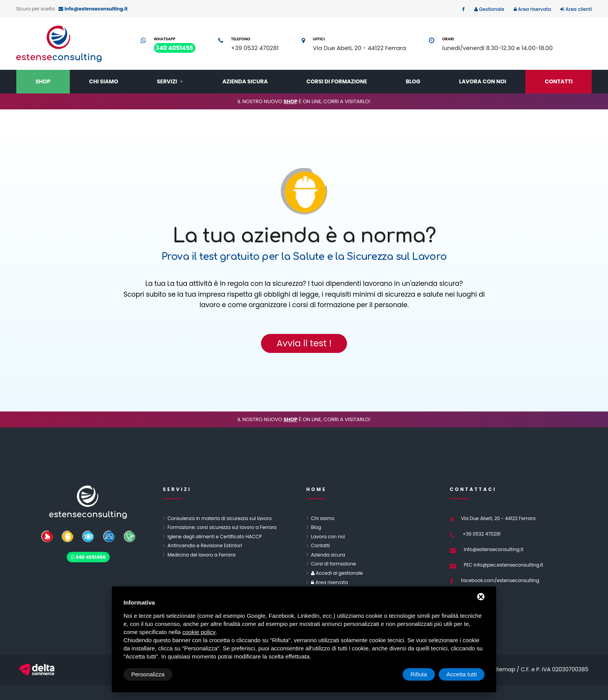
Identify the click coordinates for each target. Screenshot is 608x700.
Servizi (167, 81)
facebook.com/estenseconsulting (500, 580)
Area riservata (534, 9)
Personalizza (148, 674)
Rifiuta (419, 674)
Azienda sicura (245, 81)
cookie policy (199, 632)
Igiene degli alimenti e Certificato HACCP (215, 537)
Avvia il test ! (304, 343)
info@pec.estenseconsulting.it (509, 565)
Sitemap (504, 669)
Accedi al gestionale (339, 573)
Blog (413, 81)
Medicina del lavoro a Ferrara (201, 555)
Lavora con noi (483, 81)
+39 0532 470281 (255, 48)
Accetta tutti (461, 674)
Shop (43, 81)
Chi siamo (104, 81)
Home (316, 489)
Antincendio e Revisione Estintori (205, 545)
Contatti (559, 81)
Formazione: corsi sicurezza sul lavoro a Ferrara (222, 527)
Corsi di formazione (337, 81)
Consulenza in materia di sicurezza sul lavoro (220, 518)
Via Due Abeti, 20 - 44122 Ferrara (359, 48)
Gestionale (491, 9)
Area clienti (578, 9)
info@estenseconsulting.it (494, 549)
